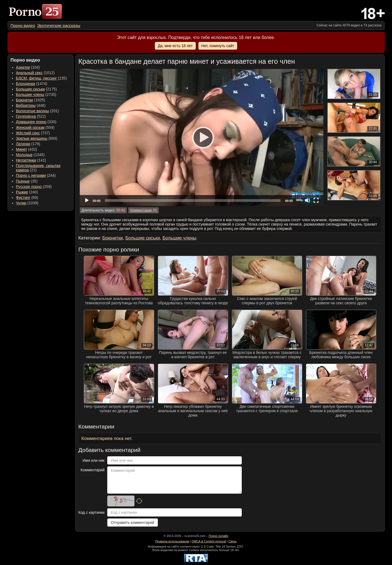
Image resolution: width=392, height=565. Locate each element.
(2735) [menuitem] (36, 95)
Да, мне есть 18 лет (175, 46)
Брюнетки (25, 100)
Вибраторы (26, 105)
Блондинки (26, 84)
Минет (22, 149)
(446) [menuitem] (31, 105)
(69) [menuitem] (27, 198)
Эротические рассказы (59, 25)
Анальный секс (29, 73)
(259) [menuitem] (34, 187)
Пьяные (23, 181)
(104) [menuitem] (28, 67)
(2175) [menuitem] (36, 89)
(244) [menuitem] (36, 175)
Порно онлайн (218, 536)
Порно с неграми (31, 175)
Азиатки (23, 67)
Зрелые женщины (32, 138)
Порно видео (23, 25)
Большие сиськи (30, 89)
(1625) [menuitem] (31, 100)
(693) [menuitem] (37, 138)
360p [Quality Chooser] (299, 200)
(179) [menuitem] (28, 144)
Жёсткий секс (28, 133)
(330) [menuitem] (36, 122)
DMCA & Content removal (209, 541)
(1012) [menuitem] (35, 73)
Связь (232, 541)
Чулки (21, 203)
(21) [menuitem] (38, 168)
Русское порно (29, 187)
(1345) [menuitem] (30, 155)
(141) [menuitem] (31, 160)
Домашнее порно (31, 122)
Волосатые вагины (33, 111)
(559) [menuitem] (35, 127)
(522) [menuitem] (31, 116)
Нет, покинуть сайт (218, 46)
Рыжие (22, 192)
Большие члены (30, 95)
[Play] (201, 137)
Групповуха (26, 116)
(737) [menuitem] (33, 133)
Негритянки (26, 160)
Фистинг (23, 198)
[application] (202, 137)
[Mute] (307, 200)
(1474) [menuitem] (32, 84)
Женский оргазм (30, 127)
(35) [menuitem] (27, 181)
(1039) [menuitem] (27, 203)
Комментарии (141, 210)
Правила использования (172, 541)
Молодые (24, 155)
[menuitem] (23, 25)
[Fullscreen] (316, 200)
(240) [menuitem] (27, 192)
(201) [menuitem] (38, 111)
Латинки (23, 144)
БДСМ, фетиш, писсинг (36, 78)
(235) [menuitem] (42, 78)
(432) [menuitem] (27, 149)
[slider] (193, 201)
